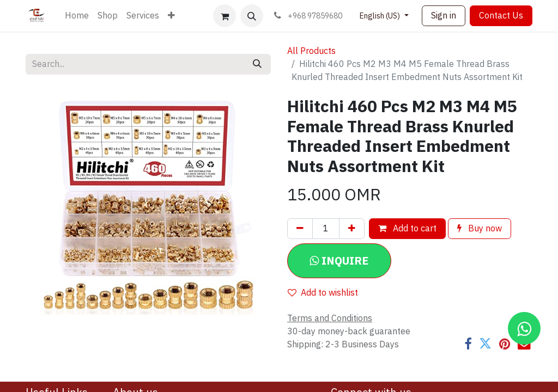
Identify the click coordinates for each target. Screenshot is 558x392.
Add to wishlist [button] (323, 293)
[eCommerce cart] (225, 16)
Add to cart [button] (407, 229)
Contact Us (501, 16)
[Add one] (352, 229)
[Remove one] (300, 229)
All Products (311, 51)
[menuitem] (77, 16)
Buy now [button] (480, 229)
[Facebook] (468, 344)
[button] (252, 16)
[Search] (257, 64)
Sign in (444, 16)
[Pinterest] (505, 344)
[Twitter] (485, 344)
